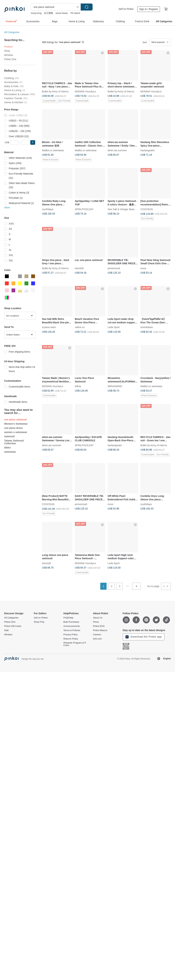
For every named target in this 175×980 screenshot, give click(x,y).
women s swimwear (16, 432)
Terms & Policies (72, 630)
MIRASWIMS (115, 386)
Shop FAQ (39, 622)
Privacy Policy (70, 635)
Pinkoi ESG (99, 626)
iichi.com (97, 639)
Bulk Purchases (71, 622)
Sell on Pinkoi (126, 9)
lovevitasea (147, 327)
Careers (97, 635)
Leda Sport (114, 327)
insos (143, 268)
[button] (33, 142)
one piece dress (13, 428)
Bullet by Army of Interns (55, 91)
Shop (7, 51)
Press (96, 622)
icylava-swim (49, 327)
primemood (114, 268)
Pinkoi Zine (10, 59)
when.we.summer (117, 150)
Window (9, 55)
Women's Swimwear (16, 424)
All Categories (12, 32)
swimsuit (9, 436)
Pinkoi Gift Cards (13, 626)
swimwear (10, 452)
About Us (98, 618)
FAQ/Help (68, 618)
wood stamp (62, 13)
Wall (6, 630)
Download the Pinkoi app (144, 637)
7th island (75, 13)
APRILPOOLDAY (84, 209)
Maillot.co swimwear (53, 150)
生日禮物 (48, 13)
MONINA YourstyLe (85, 91)
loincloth (79, 268)
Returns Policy (71, 639)
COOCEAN (147, 209)
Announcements (72, 626)
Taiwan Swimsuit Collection (14, 442)
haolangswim (148, 150)
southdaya (48, 209)
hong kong (36, 13)
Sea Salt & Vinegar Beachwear (124, 209)
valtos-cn (80, 327)
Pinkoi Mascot (100, 630)
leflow (78, 386)
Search (87, 7)
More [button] (7, 207)
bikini (7, 448)
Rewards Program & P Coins (75, 644)
